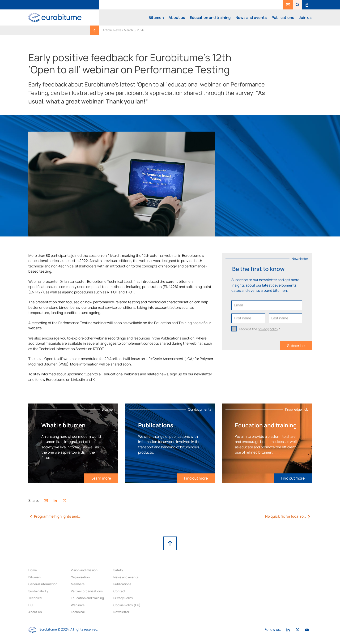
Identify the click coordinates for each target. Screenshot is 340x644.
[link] (288, 5)
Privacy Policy (123, 598)
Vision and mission (84, 570)
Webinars (78, 605)
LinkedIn (78, 380)
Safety (118, 570)
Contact (119, 591)
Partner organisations (87, 591)
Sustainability (38, 591)
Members (78, 584)
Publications (283, 17)
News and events (251, 17)
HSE (31, 605)
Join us (305, 17)
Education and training (210, 17)
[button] (297, 5)
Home (33, 570)
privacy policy (268, 329)
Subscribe (296, 346)
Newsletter (121, 612)
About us (177, 17)
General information (43, 584)
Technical (35, 598)
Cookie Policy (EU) (127, 605)
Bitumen (156, 17)
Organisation (80, 577)
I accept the (260, 329)
